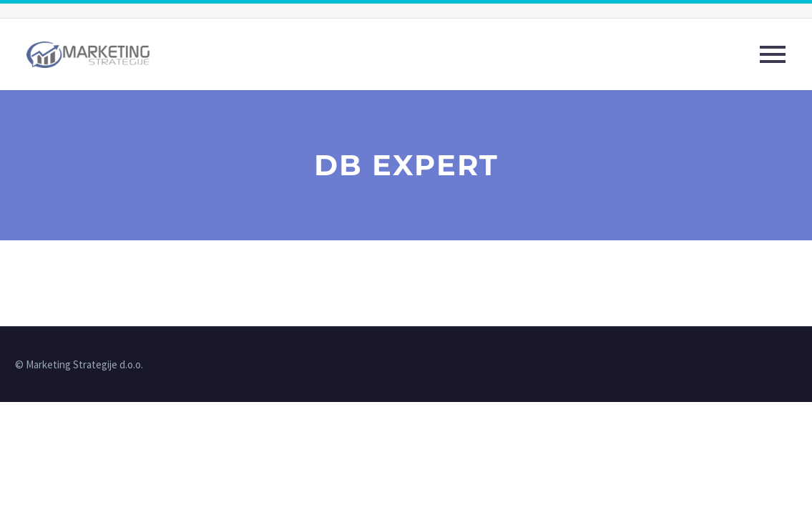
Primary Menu (773, 54)
